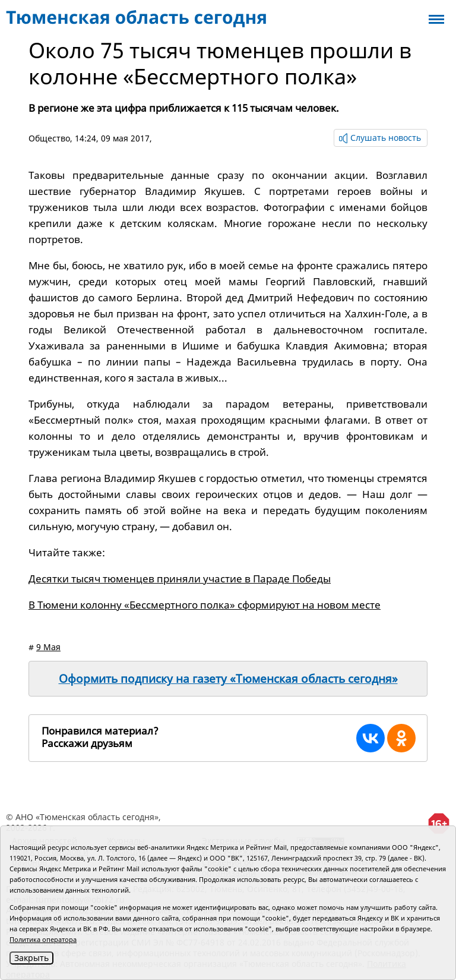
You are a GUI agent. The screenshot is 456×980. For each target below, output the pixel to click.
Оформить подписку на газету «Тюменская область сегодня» (228, 679)
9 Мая (48, 647)
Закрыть (31, 958)
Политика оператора (43, 939)
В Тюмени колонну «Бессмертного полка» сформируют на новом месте (205, 605)
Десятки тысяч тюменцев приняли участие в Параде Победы (180, 579)
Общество (49, 138)
